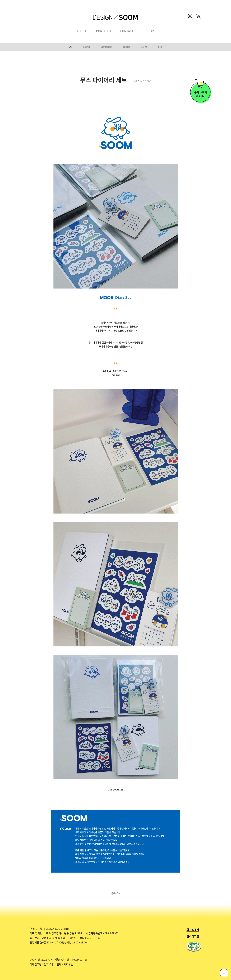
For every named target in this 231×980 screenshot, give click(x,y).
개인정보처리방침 (64, 964)
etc (160, 47)
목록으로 (116, 893)
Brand (86, 47)
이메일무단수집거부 (41, 964)
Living (144, 47)
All (71, 47)
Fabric (126, 47)
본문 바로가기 (0, 0)
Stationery (107, 47)
